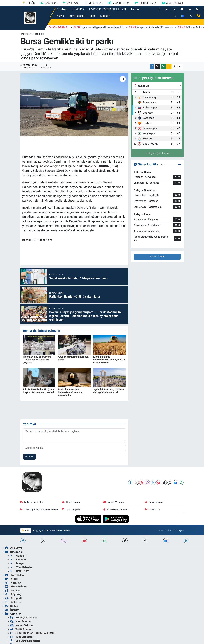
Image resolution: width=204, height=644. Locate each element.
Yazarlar (13, 583)
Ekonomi (18, 560)
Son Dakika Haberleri (116, 509)
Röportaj (13, 594)
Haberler (26, 34)
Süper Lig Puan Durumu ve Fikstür (39, 509)
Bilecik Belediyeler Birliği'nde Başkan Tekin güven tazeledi (39, 391)
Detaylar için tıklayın (157, 153)
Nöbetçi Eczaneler (32, 502)
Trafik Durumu (154, 502)
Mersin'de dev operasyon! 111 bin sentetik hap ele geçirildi (37, 360)
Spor (92, 16)
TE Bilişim (178, 530)
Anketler (13, 602)
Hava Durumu (71, 502)
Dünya (17, 563)
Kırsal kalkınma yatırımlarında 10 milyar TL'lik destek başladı (109, 360)
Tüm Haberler (77, 16)
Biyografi (13, 598)
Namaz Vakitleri (114, 502)
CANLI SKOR (157, 256)
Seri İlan (13, 590)
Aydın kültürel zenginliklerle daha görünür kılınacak (109, 391)
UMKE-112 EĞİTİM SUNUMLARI (108, 9)
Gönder (29, 456)
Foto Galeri (15, 575)
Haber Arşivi (153, 509)
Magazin (105, 16)
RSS (26, 530)
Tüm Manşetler (71, 509)
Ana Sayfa (14, 548)
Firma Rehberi (16, 587)
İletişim (135, 9)
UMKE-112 (78, 9)
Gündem (62, 9)
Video (11, 579)
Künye (60, 16)
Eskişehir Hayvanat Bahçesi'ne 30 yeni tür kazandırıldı (70, 392)
